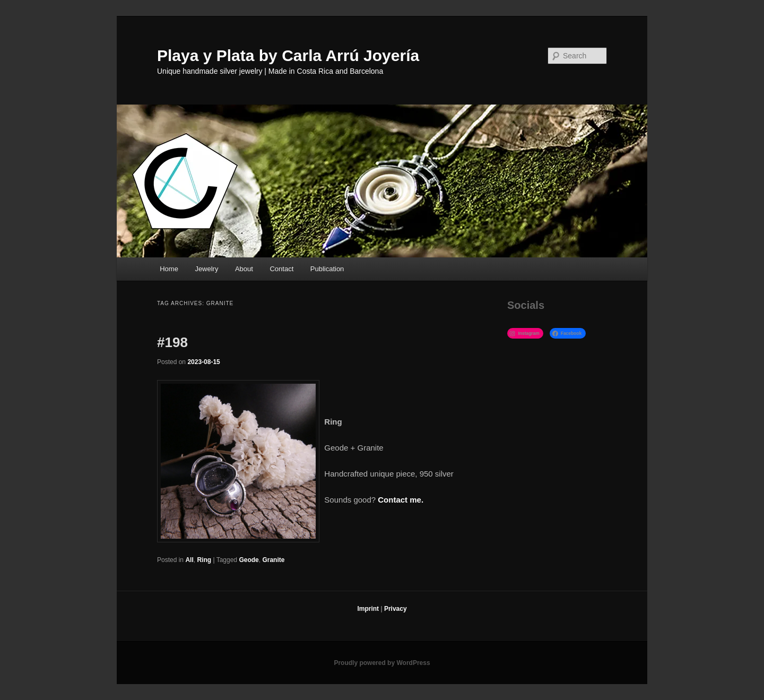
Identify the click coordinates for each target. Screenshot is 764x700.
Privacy (396, 609)
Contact (281, 269)
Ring (204, 560)
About (244, 269)
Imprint (368, 609)
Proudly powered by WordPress (382, 663)
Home (169, 269)
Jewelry (206, 269)
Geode (249, 560)
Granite (273, 560)
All (189, 560)
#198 (172, 342)
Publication (327, 269)
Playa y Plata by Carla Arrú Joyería (288, 55)
